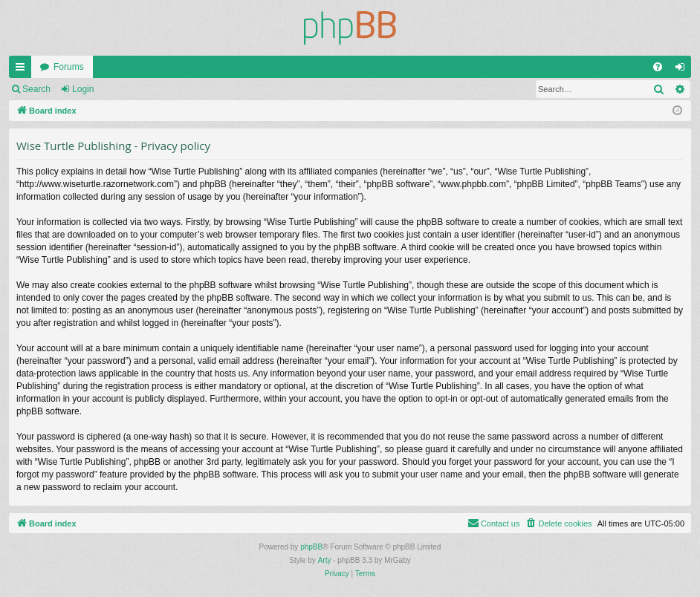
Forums (69, 67)
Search (36, 89)
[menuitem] (658, 67)
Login (83, 89)
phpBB (311, 547)
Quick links (23, 70)
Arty (325, 560)
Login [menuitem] (683, 70)
